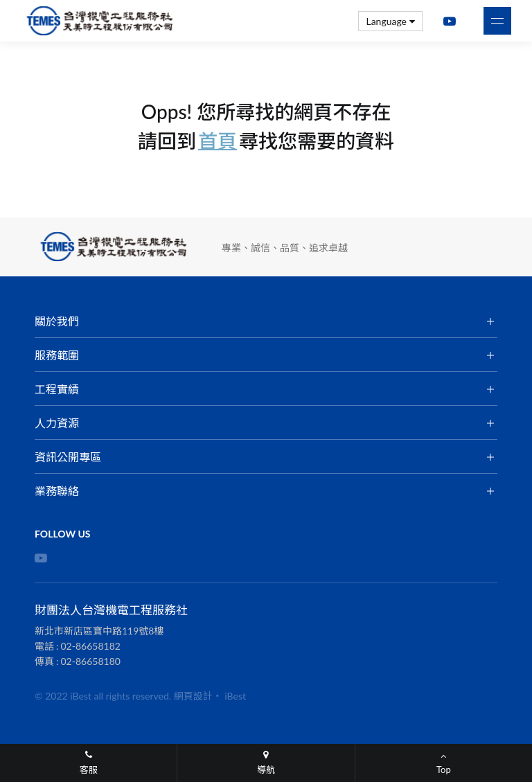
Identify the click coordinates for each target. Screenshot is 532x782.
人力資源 (57, 423)
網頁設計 (193, 696)
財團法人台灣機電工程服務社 (100, 21)
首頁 (218, 141)
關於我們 (57, 321)
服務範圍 (57, 355)
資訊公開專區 (68, 457)
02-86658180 (91, 661)
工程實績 (57, 389)
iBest (235, 696)
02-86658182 (91, 646)
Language (390, 21)
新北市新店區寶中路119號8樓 (99, 631)
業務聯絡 (57, 491)
